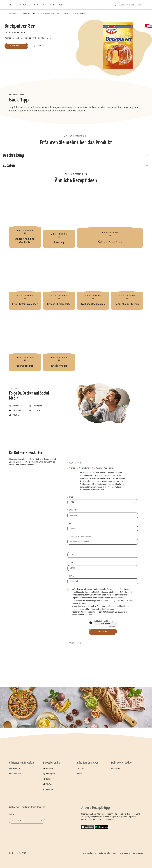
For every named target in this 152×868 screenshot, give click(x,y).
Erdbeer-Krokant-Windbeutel (25, 218)
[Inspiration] (41, 5)
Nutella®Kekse (59, 342)
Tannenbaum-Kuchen (127, 280)
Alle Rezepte (14, 769)
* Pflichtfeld (74, 643)
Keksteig (59, 218)
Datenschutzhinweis (117, 606)
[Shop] (62, 5)
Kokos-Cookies (110, 218)
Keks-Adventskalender (25, 280)
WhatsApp (51, 790)
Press (80, 774)
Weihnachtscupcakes (93, 280)
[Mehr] (53, 5)
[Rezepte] (15, 5)
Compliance (138, 853)
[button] (37, 46)
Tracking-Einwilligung (86, 853)
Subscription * (75, 463)
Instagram (51, 774)
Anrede (71, 497)
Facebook (50, 769)
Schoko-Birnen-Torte (59, 280)
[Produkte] (27, 5)
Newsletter (116, 769)
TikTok (49, 784)
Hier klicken (105, 624)
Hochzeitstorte (25, 342)
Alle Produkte (15, 774)
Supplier (81, 769)
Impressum (125, 853)
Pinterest (50, 779)
